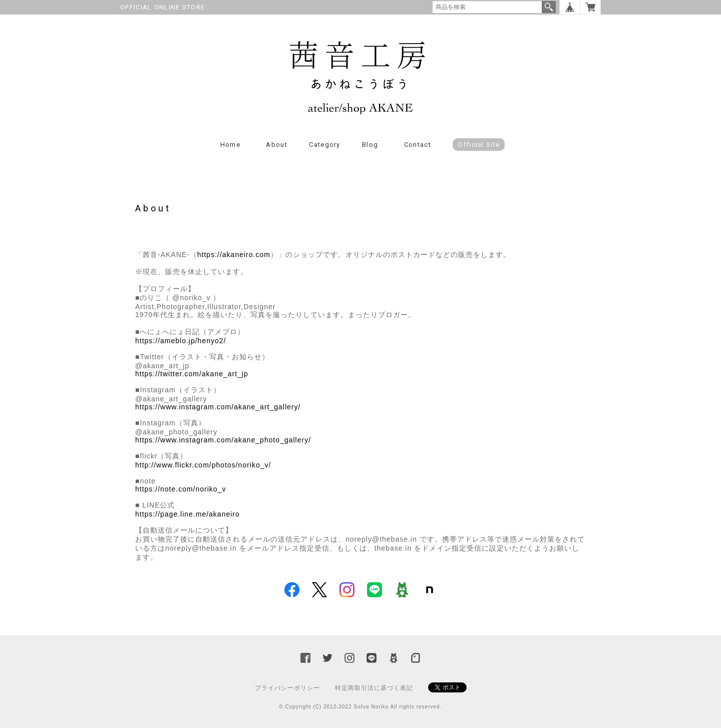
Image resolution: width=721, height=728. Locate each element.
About (277, 145)
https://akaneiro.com (234, 255)
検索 (549, 7)
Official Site (479, 145)
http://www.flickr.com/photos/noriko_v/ (203, 465)
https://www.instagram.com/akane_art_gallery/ (218, 407)
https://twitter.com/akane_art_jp (192, 374)
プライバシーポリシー (287, 688)
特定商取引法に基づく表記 (374, 688)
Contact (418, 145)
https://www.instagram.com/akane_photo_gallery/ (223, 440)
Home (230, 145)
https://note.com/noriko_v (181, 489)
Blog (370, 145)
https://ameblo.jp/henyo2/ (181, 341)
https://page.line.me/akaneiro (188, 514)
